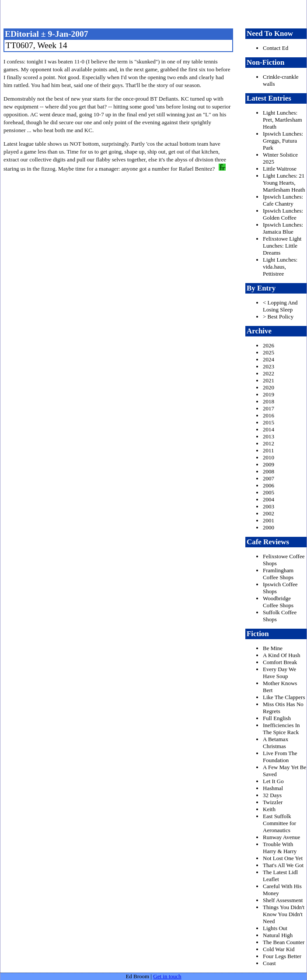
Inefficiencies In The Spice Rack (281, 729)
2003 (269, 506)
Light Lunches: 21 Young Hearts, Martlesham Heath (284, 183)
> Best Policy (278, 317)
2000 (269, 527)
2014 (269, 429)
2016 (269, 415)
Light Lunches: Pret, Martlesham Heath (283, 120)
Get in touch (167, 976)
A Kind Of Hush (282, 655)
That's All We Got (283, 865)
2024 (269, 359)
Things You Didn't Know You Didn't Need (284, 914)
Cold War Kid (279, 949)
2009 (269, 464)
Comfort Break (280, 662)
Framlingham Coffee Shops (278, 574)
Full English (277, 718)
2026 (269, 345)
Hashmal (273, 788)
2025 (269, 352)
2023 (269, 366)
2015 (269, 422)
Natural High (278, 935)
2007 (269, 478)
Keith (269, 809)
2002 (269, 513)
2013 (269, 436)
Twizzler (273, 802)
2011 (269, 450)
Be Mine (273, 648)
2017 (269, 408)
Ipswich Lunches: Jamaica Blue (283, 228)
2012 (269, 443)
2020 (269, 387)
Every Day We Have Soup (279, 673)
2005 (269, 492)
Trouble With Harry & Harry (280, 848)
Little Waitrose (280, 169)
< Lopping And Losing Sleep (280, 306)
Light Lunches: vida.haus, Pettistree (280, 267)
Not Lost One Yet (283, 858)
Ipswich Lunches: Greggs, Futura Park (283, 141)
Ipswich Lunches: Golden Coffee (283, 214)
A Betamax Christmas (276, 743)
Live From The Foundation (280, 757)
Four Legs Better (282, 956)
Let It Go (273, 781)
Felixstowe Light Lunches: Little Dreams (282, 246)
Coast (269, 963)
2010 (269, 457)
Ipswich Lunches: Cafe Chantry (283, 200)
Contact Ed (276, 48)
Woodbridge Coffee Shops (278, 602)
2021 (269, 380)
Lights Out (275, 928)
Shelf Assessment (283, 900)
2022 (269, 373)
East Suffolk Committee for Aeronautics (279, 823)
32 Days (272, 795)
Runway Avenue (281, 837)
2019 (269, 394)
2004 (269, 499)
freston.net (156, 13)
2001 (269, 520)
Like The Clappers (284, 697)
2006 (269, 485)
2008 (269, 471)
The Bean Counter (284, 942)
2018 (269, 401)
